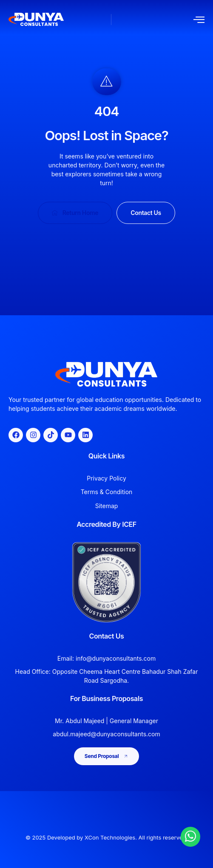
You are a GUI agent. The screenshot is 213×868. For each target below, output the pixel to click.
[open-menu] (199, 20)
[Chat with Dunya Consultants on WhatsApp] (190, 836)
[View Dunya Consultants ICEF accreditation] (106, 582)
